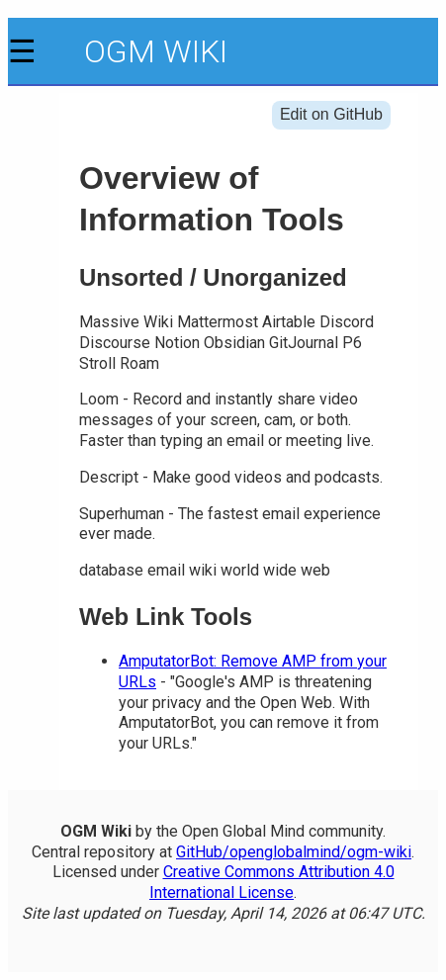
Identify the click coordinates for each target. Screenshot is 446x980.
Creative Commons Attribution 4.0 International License (272, 882)
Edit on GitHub (331, 114)
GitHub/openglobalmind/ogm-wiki (294, 852)
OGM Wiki (156, 51)
